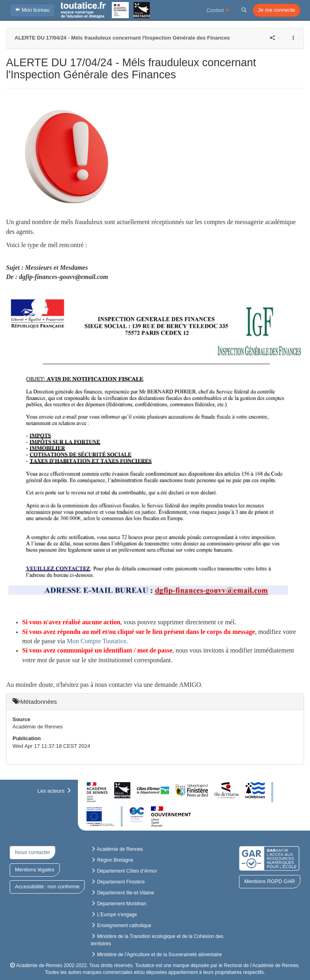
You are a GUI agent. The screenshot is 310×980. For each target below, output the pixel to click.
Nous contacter (32, 852)
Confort (218, 10)
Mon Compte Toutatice (96, 641)
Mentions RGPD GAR (270, 881)
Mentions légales (35, 870)
